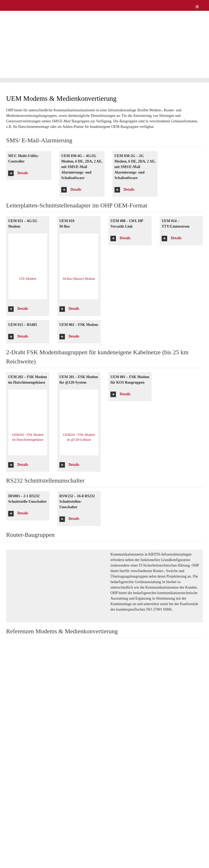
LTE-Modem (28, 279)
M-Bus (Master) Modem (79, 279)
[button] (29, 173)
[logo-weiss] (18, 4)
